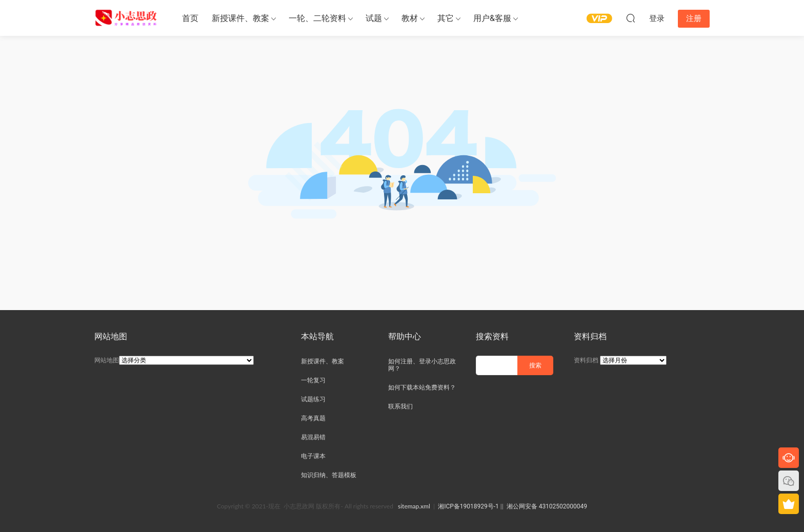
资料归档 (586, 360)
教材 (410, 18)
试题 (374, 18)
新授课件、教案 (240, 18)
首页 (190, 18)
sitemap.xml (414, 506)
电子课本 (313, 456)
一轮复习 (313, 380)
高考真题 (313, 418)
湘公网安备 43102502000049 (547, 506)
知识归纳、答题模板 (329, 475)
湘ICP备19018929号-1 (468, 506)
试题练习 (313, 399)
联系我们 (400, 406)
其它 (446, 18)
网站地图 (107, 360)
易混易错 (313, 437)
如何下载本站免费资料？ (422, 387)
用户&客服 (492, 18)
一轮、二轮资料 (317, 18)
